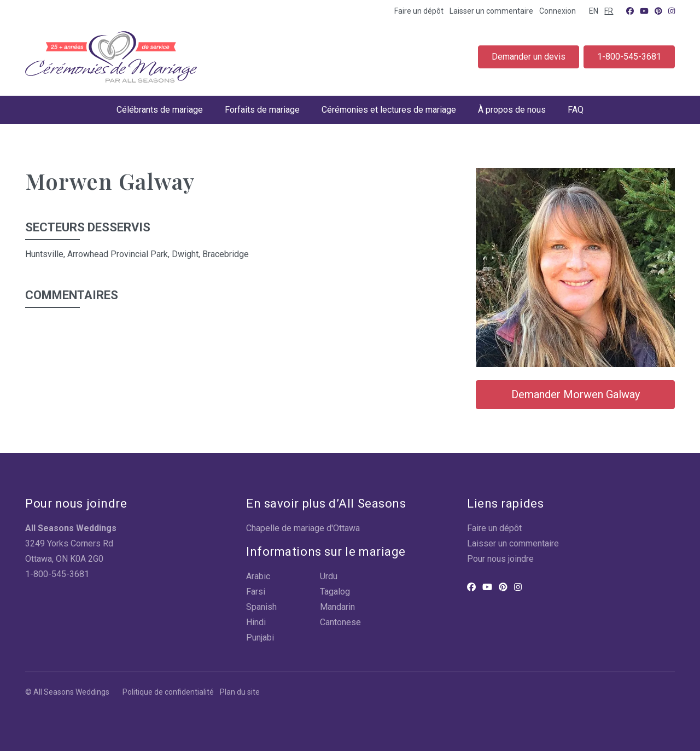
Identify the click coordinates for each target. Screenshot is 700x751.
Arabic (258, 576)
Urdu (329, 576)
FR (609, 11)
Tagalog (335, 592)
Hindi (256, 622)
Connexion (558, 11)
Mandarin (337, 607)
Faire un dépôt (419, 11)
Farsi (256, 592)
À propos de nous (512, 110)
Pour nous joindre (500, 559)
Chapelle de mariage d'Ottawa (303, 528)
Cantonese (340, 622)
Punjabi (260, 638)
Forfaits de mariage (262, 110)
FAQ (576, 110)
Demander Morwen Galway (576, 394)
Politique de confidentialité (168, 692)
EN (594, 11)
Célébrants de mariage (160, 110)
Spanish (261, 607)
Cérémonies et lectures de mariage (389, 110)
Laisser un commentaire (491, 11)
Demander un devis (529, 57)
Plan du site (240, 692)
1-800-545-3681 (629, 57)
